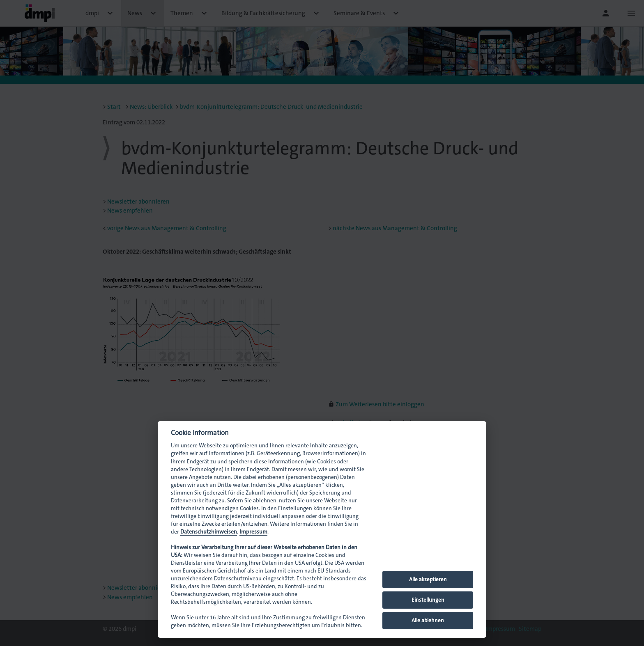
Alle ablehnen (428, 620)
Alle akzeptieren (428, 579)
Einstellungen (428, 600)
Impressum (253, 532)
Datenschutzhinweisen (209, 532)
